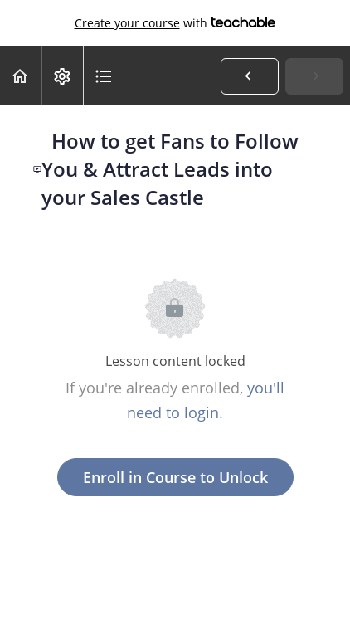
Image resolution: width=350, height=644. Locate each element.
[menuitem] (62, 76)
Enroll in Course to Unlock (175, 477)
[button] (21, 76)
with (175, 23)
